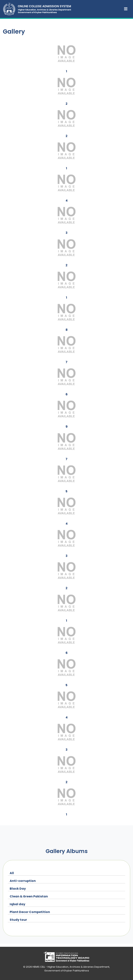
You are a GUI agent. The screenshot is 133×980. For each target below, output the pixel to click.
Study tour (18, 920)
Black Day (18, 889)
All (12, 873)
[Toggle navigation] (126, 9)
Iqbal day (17, 904)
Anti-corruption (23, 881)
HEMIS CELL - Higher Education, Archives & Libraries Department (71, 967)
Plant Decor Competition (30, 912)
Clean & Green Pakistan (29, 896)
